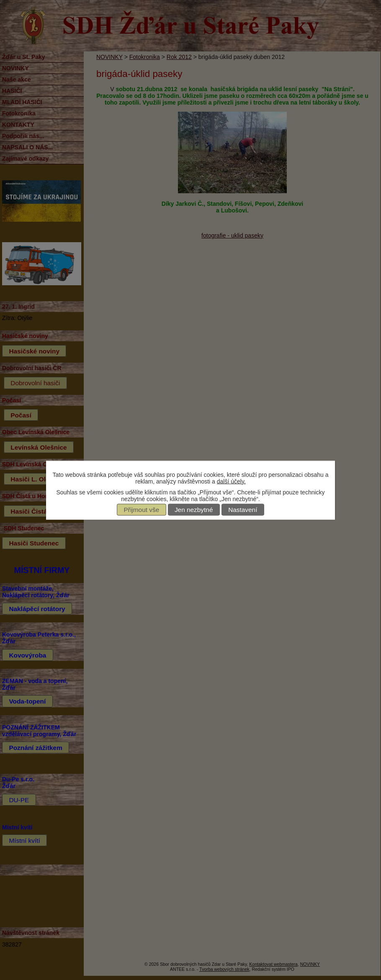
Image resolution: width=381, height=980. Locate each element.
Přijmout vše (142, 510)
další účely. (231, 481)
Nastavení (243, 510)
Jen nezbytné (194, 510)
